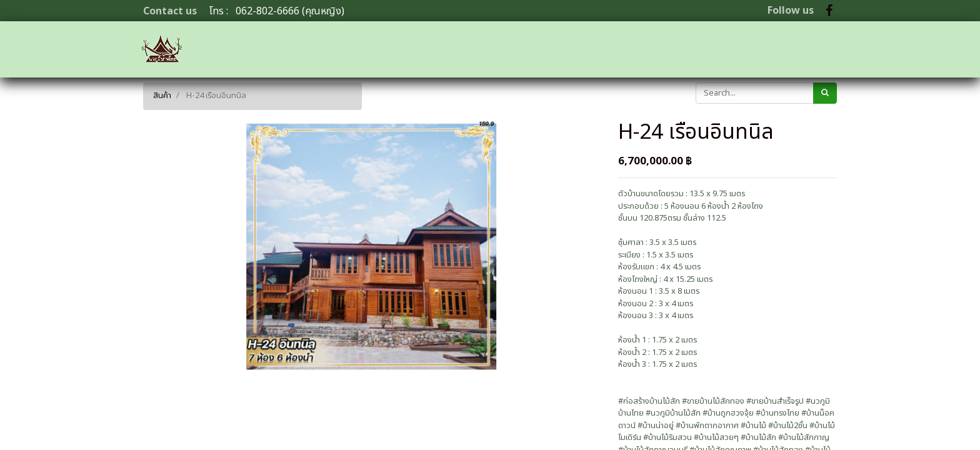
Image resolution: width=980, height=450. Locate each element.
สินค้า (162, 96)
